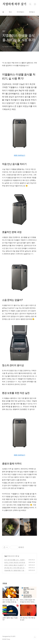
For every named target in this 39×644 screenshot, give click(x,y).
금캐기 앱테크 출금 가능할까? (14, 565)
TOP (35, 637)
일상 (6, 556)
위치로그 (32, 12)
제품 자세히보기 (19, 155)
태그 (10, 12)
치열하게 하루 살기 (14, 4)
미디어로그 (20, 12)
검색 (30, 4)
